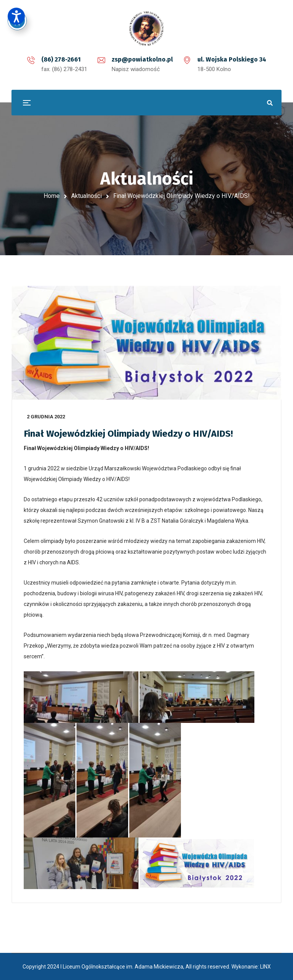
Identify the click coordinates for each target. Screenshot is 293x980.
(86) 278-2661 (61, 59)
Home (52, 196)
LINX (265, 967)
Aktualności (86, 196)
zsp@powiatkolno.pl (142, 59)
